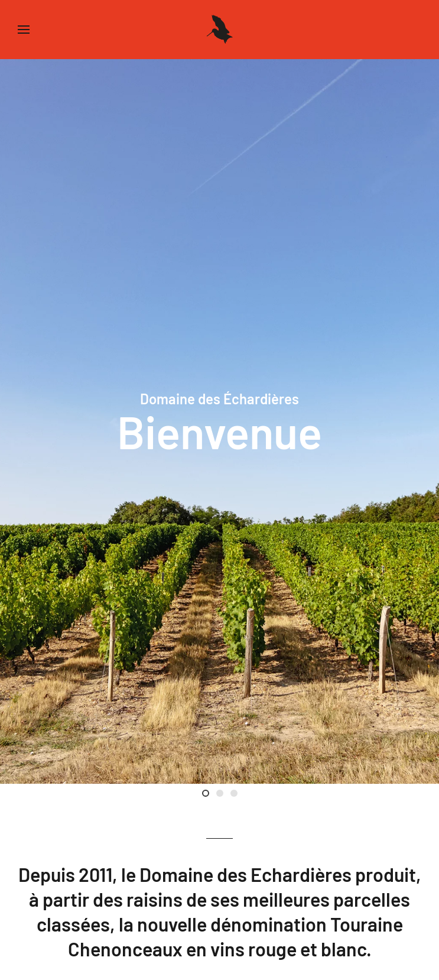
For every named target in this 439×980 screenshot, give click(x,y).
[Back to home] (220, 30)
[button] (24, 30)
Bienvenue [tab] (209, 795)
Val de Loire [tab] (237, 795)
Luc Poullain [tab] (223, 795)
